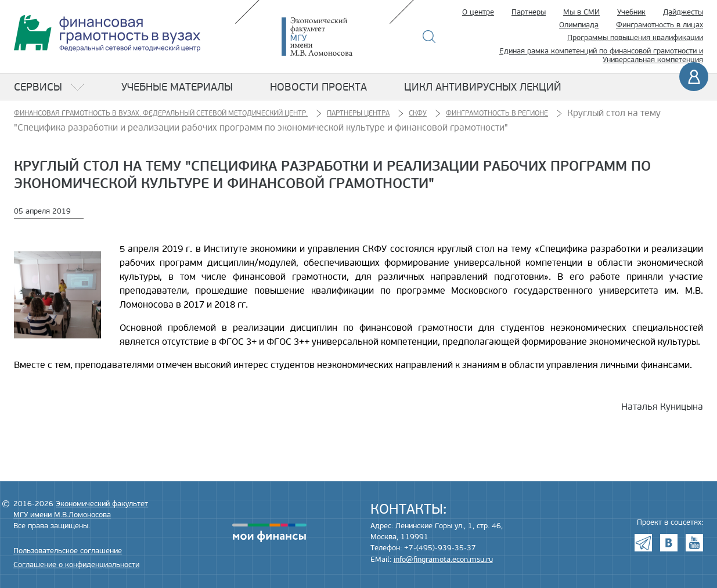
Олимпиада (579, 25)
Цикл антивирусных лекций (483, 87)
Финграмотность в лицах (660, 25)
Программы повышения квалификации (635, 38)
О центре (478, 12)
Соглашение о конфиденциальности (76, 565)
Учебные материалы (177, 87)
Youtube (694, 543)
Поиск (429, 37)
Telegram (643, 543)
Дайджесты (683, 12)
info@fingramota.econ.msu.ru (443, 560)
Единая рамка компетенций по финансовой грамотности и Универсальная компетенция (601, 56)
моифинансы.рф (269, 533)
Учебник (631, 12)
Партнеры (529, 12)
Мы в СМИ (581, 12)
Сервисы (38, 87)
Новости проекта (318, 87)
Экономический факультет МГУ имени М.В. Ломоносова (334, 37)
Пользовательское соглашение (68, 551)
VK (669, 543)
